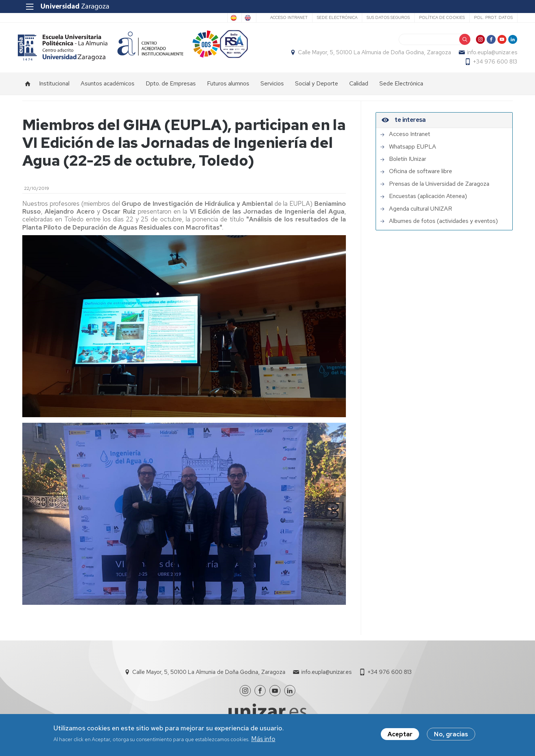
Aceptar (400, 734)
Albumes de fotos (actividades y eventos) (443, 225)
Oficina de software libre (421, 175)
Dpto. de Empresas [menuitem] (171, 87)
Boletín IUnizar (408, 163)
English (241, 18)
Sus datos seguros (383, 17)
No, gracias (451, 734)
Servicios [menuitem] (272, 87)
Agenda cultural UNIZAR (421, 213)
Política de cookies (437, 17)
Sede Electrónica (332, 17)
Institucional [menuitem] (54, 87)
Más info (263, 739)
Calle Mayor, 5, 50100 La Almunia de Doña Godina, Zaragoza (370, 54)
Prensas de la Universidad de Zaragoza (439, 188)
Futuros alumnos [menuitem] (228, 87)
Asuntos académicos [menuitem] (108, 87)
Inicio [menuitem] (28, 88)
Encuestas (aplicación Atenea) (428, 200)
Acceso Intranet (284, 17)
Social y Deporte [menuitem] (317, 87)
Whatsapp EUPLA (413, 151)
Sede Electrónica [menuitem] (401, 87)
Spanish (211, 18)
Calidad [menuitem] (359, 87)
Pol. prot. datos (489, 17)
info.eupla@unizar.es (488, 54)
